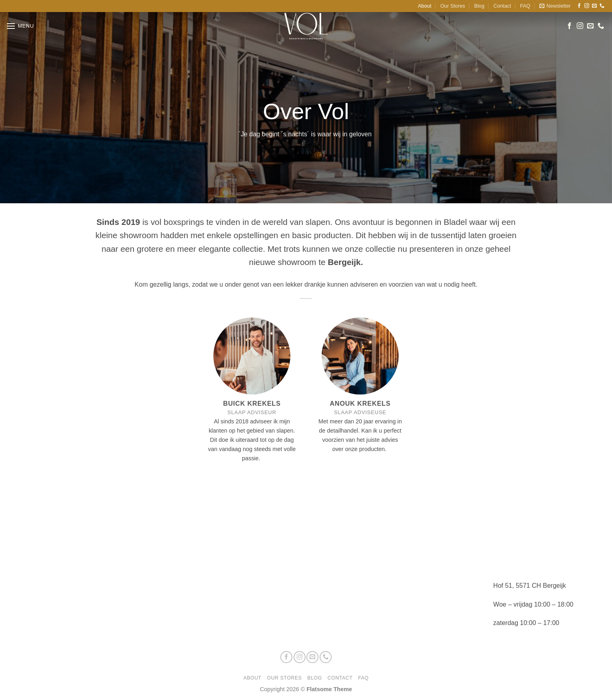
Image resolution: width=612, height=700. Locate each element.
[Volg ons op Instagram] (587, 6)
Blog (479, 6)
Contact (502, 6)
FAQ (525, 6)
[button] (555, 6)
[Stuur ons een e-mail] (594, 6)
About (425, 6)
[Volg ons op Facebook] (579, 6)
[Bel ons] (602, 6)
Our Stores (453, 6)
